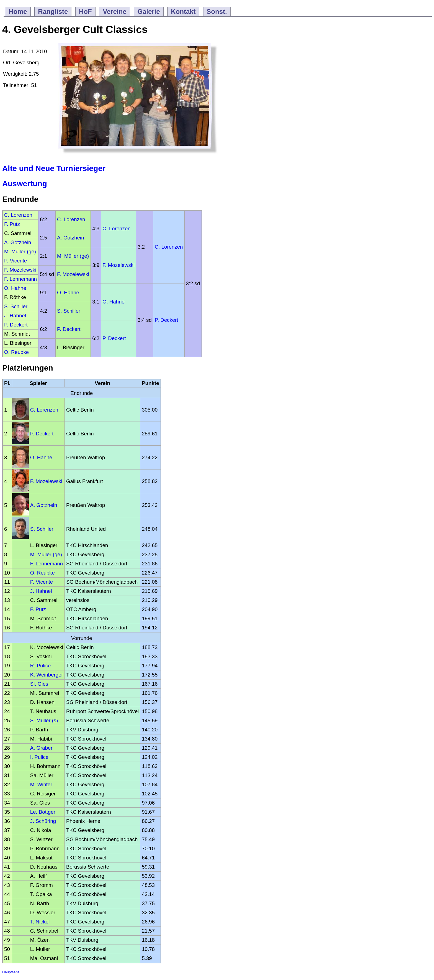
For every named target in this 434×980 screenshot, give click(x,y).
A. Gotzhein (70, 238)
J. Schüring (43, 821)
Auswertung (25, 184)
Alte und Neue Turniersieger (54, 168)
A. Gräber (41, 748)
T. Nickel (40, 922)
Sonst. (217, 12)
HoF (85, 12)
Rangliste (53, 12)
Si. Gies (39, 684)
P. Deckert (166, 320)
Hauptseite (11, 972)
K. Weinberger (47, 675)
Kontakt (183, 12)
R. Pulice (41, 666)
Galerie (148, 12)
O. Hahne (15, 288)
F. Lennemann (20, 279)
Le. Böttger (43, 812)
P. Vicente (15, 261)
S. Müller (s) (44, 720)
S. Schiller (16, 306)
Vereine (114, 12)
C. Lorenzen (18, 215)
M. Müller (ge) (20, 252)
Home (18, 12)
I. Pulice (39, 757)
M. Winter (41, 784)
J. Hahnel (15, 316)
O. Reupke (16, 352)
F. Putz (12, 224)
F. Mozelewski (118, 265)
